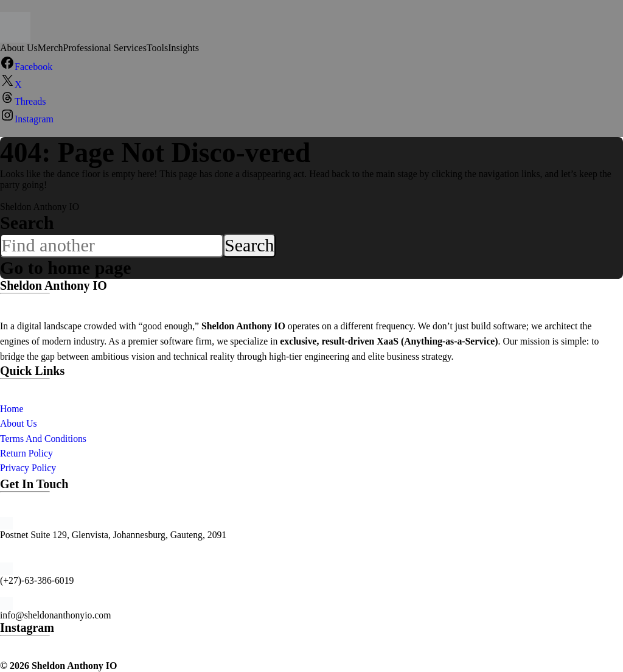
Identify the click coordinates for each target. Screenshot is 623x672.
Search (27, 223)
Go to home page (66, 268)
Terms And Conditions (43, 439)
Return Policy (26, 453)
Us (31, 423)
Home (12, 409)
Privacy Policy (28, 468)
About (13, 423)
